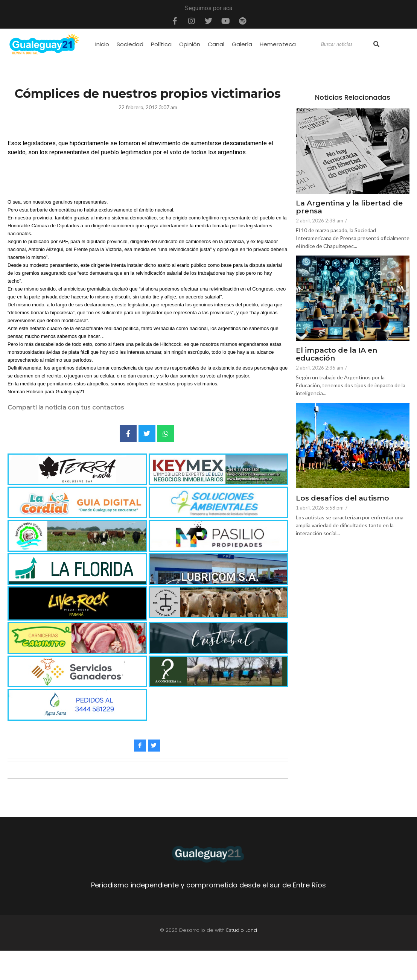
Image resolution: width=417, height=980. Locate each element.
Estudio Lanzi (242, 930)
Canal (216, 44)
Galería (242, 44)
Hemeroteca (278, 44)
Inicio (102, 44)
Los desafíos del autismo (342, 498)
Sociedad (130, 44)
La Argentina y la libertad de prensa (349, 207)
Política (161, 44)
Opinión (190, 44)
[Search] (346, 44)
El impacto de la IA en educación (336, 355)
